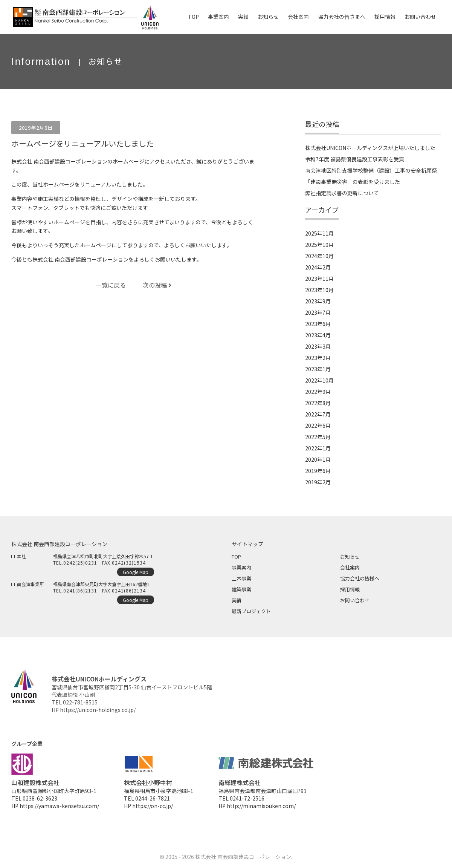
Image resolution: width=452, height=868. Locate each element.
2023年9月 (318, 301)
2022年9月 (318, 392)
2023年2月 (318, 358)
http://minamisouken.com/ (261, 806)
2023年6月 (318, 324)
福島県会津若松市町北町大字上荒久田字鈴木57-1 (103, 556)
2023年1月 (318, 369)
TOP (236, 556)
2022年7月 (318, 414)
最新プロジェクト (251, 611)
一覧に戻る (111, 285)
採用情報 (350, 589)
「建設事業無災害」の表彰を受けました (353, 182)
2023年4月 (318, 335)
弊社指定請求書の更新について (342, 193)
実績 (237, 600)
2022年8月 (318, 403)
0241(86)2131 (80, 590)
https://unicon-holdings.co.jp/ (98, 710)
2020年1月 (318, 459)
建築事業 (241, 589)
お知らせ (350, 556)
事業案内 (241, 567)
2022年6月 (318, 426)
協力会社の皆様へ (360, 578)
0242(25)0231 (80, 563)
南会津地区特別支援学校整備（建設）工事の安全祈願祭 (371, 170)
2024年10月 (319, 256)
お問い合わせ (355, 600)
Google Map (136, 572)
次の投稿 (157, 285)
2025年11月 (319, 233)
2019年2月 (318, 482)
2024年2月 (318, 267)
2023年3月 (318, 346)
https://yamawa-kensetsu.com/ (59, 806)
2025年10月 (319, 245)
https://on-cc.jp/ (153, 806)
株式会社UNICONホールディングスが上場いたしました (370, 148)
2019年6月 (318, 471)
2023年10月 (319, 290)
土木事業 (241, 578)
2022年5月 (318, 437)
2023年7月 (318, 312)
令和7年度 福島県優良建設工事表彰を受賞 (355, 159)
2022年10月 (319, 380)
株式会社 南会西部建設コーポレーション (243, 857)
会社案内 (350, 567)
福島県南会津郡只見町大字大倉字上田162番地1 (101, 584)
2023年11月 (319, 279)
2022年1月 (318, 448)
